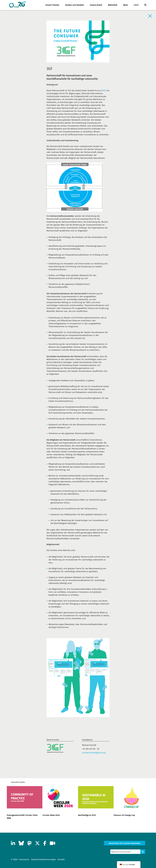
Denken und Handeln (75, 5)
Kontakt (61, 859)
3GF (103, 91)
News (126, 5)
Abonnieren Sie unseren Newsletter (125, 843)
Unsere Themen (52, 5)
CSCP (136, 5)
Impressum (24, 859)
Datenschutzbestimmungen (43, 859)
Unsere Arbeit (96, 5)
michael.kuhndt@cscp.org (94, 753)
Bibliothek (113, 5)
